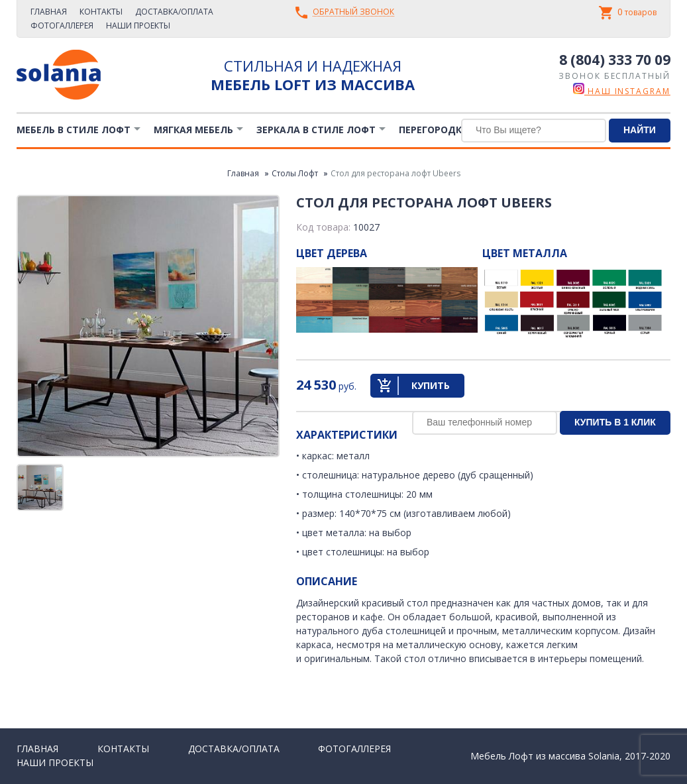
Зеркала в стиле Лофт (316, 130)
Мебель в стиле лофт (74, 130)
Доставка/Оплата (174, 12)
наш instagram (622, 91)
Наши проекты (138, 26)
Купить (431, 385)
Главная (49, 12)
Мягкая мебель (193, 130)
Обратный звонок (353, 12)
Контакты (101, 12)
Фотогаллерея (62, 26)
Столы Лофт (295, 173)
